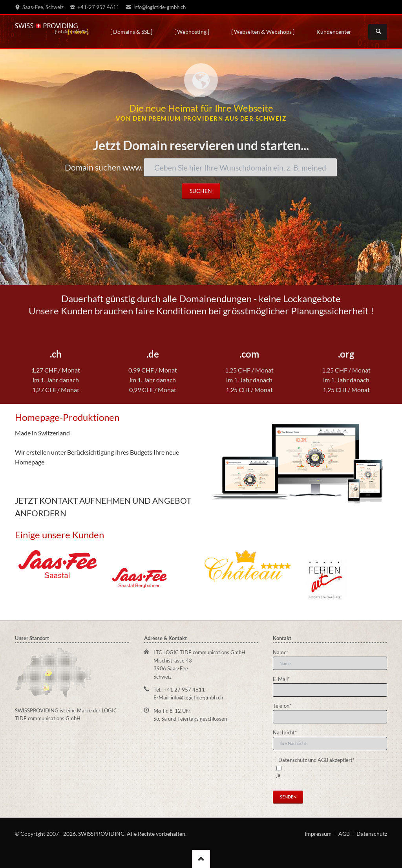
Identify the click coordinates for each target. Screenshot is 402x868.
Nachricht (285, 732)
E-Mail (284, 679)
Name (284, 652)
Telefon (284, 705)
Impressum (318, 834)
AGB (344, 834)
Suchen (378, 32)
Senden (288, 797)
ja (278, 775)
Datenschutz (372, 834)
